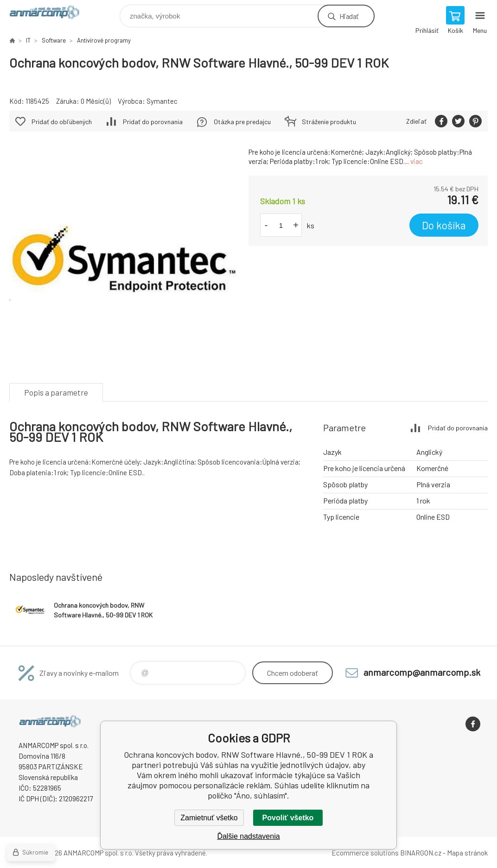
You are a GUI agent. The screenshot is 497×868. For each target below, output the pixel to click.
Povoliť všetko (288, 818)
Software (54, 40)
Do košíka (444, 225)
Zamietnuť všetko (209, 818)
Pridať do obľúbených (62, 122)
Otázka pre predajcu (242, 122)
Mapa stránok (467, 853)
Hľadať (349, 16)
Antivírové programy (104, 40)
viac (417, 161)
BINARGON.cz (421, 853)
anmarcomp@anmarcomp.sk (422, 672)
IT (28, 40)
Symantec (162, 101)
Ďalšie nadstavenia (248, 836)
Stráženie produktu (329, 122)
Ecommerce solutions (365, 853)
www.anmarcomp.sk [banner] (50, 14)
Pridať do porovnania (153, 122)
